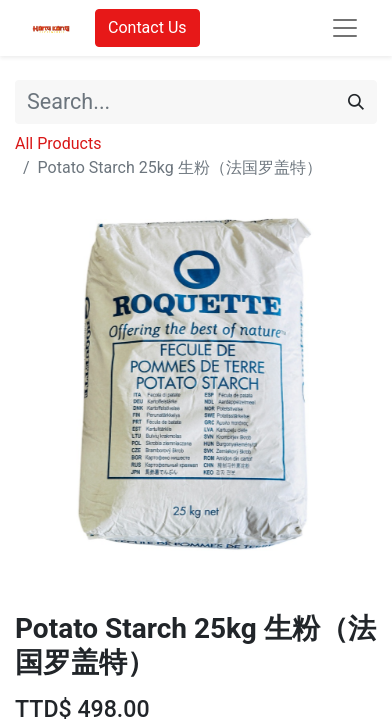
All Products (58, 143)
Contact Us (147, 27)
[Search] (356, 102)
